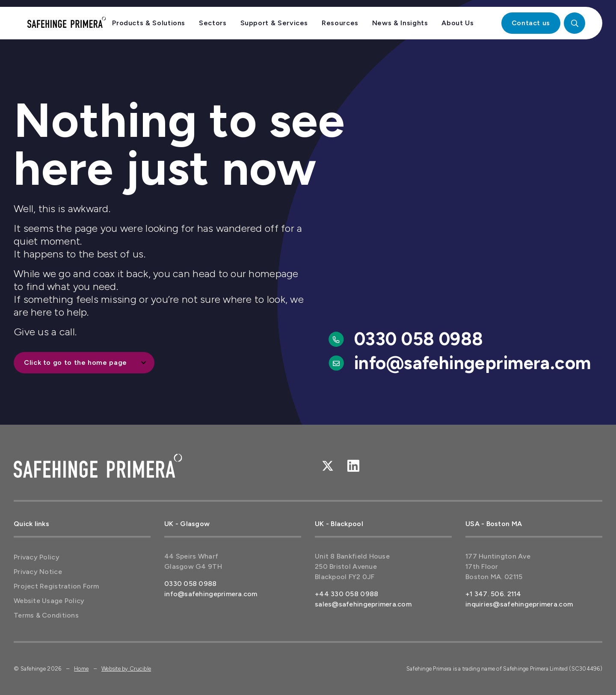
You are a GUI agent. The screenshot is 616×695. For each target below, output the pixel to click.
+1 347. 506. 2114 (493, 594)
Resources (340, 23)
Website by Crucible (126, 669)
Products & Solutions (149, 23)
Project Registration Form (56, 586)
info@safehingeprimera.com (473, 363)
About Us (458, 23)
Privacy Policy (37, 557)
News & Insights (400, 23)
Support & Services (274, 23)
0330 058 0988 (419, 339)
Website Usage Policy (49, 601)
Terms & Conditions (46, 615)
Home (81, 669)
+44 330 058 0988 (346, 594)
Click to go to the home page (76, 362)
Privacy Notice (38, 572)
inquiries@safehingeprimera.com (519, 604)
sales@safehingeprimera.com (363, 604)
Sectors (213, 23)
